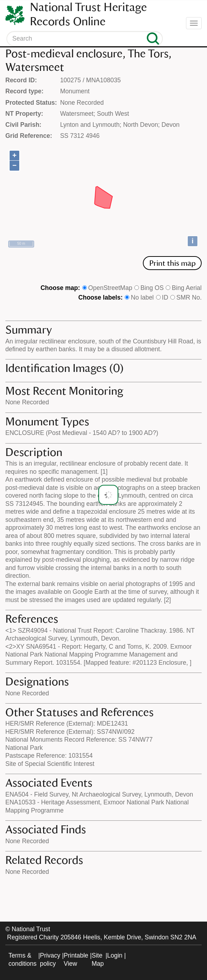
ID (165, 297)
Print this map (172, 263)
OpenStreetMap (110, 288)
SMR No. (189, 297)
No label (142, 297)
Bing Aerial (187, 288)
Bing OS (152, 288)
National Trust (31, 929)
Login (115, 955)
